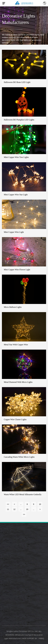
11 (8, 509)
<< (8, 504)
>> (24, 514)
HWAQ (41, 639)
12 (14, 509)
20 (27, 509)
